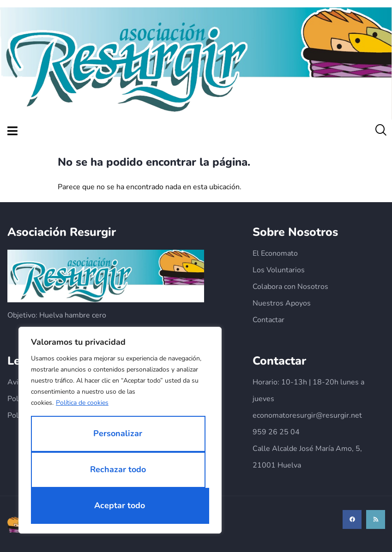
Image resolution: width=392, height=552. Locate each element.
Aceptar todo (120, 505)
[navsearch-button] (380, 131)
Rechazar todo (118, 469)
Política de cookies (82, 403)
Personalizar (118, 433)
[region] (120, 430)
